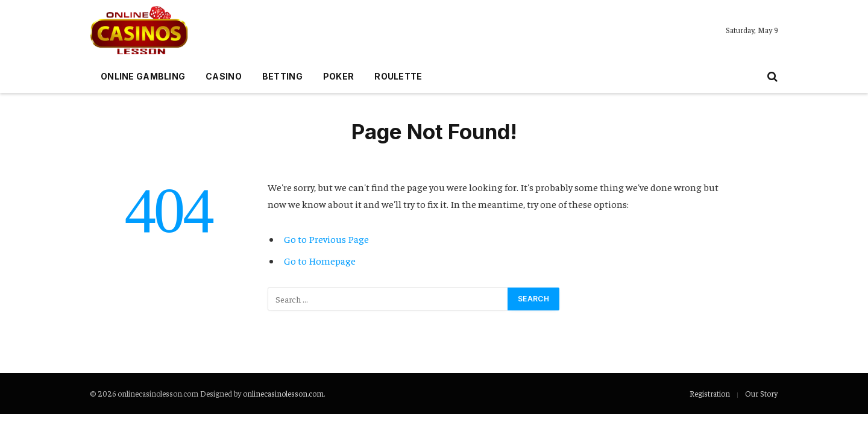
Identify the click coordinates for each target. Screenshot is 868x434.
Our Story (761, 393)
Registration (710, 393)
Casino (224, 76)
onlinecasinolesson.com (283, 393)
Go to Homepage (320, 261)
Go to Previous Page (326, 239)
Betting (282, 76)
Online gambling (143, 76)
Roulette (398, 76)
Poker (338, 76)
